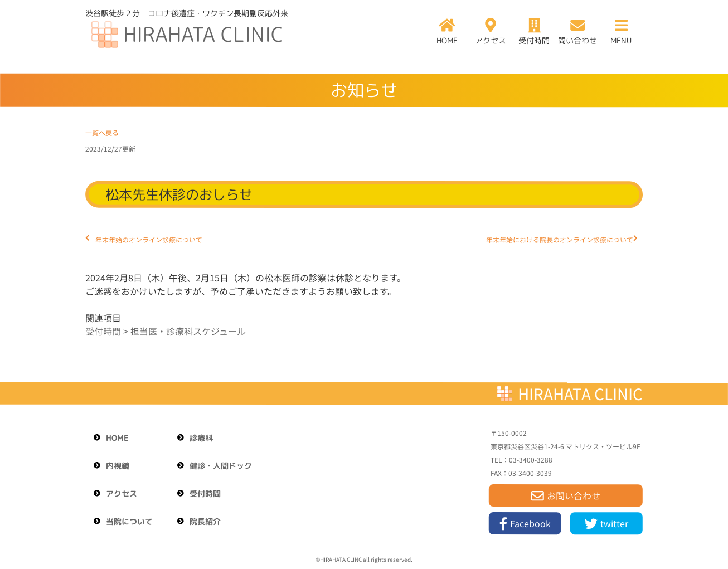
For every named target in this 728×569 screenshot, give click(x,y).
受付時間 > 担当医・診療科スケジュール (166, 331)
